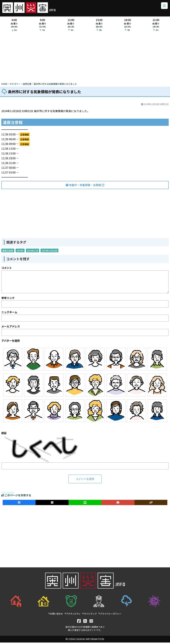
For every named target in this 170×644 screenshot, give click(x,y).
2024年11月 (33, 252)
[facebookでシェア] (19, 504)
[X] (85, 622)
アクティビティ (73, 615)
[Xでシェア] (52, 504)
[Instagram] (91, 622)
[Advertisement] (85, 59)
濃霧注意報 (8, 252)
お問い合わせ (56, 615)
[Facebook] (79, 622)
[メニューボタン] (163, 7)
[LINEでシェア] (85, 504)
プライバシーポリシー (110, 615)
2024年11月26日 (50, 252)
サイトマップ (90, 615)
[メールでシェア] (118, 504)
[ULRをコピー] (151, 504)
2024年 (20, 252)
